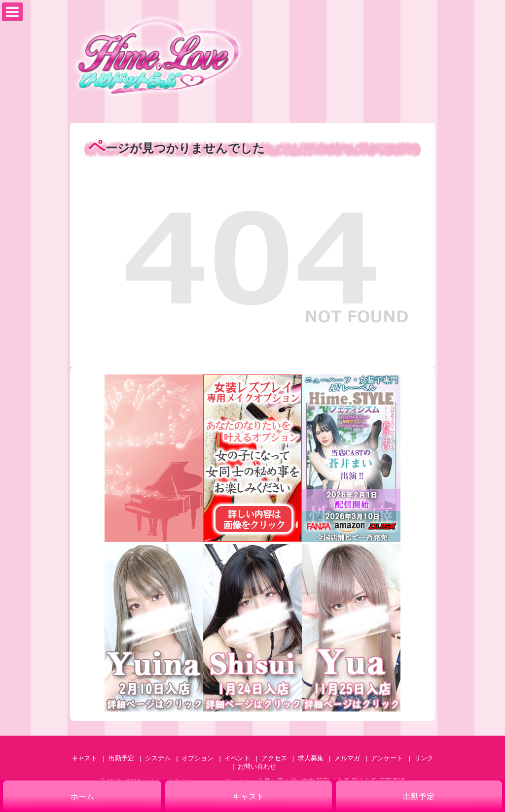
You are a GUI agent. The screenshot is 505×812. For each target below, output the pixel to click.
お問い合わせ (257, 766)
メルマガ (347, 758)
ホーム (82, 796)
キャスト (84, 758)
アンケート (387, 758)
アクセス (274, 758)
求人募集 (311, 758)
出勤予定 (121, 758)
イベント (237, 758)
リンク (424, 758)
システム (158, 758)
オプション (198, 758)
